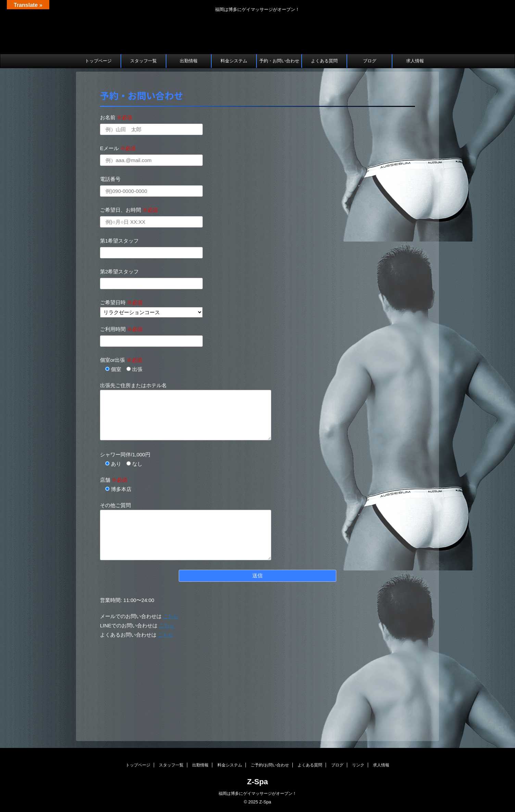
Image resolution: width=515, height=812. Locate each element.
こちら (171, 616)
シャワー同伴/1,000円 (125, 454)
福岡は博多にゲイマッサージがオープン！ (257, 793)
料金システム (234, 61)
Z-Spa (257, 782)
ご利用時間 (121, 329)
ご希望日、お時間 (129, 210)
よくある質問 (324, 61)
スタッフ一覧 (143, 61)
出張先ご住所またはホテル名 (133, 385)
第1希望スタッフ (119, 241)
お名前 (116, 117)
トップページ (98, 61)
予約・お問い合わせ (279, 61)
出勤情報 (189, 61)
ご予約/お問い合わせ (270, 765)
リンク (358, 765)
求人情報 (415, 61)
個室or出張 (121, 360)
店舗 (114, 480)
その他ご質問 (115, 505)
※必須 (124, 117)
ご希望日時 (121, 302)
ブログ (370, 61)
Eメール (118, 148)
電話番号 (110, 179)
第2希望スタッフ (119, 272)
